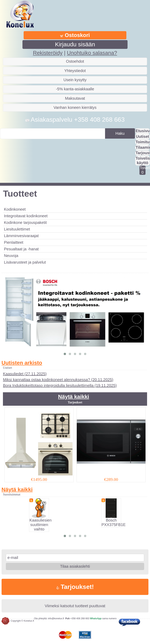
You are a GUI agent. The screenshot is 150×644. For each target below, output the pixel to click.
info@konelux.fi (56, 618)
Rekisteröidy (48, 53)
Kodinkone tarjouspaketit (25, 223)
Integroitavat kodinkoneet (26, 216)
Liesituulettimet (17, 229)
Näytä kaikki (74, 397)
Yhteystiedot (75, 71)
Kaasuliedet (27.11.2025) (25, 374)
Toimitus (143, 142)
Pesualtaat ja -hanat (21, 249)
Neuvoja (11, 256)
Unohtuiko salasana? (92, 53)
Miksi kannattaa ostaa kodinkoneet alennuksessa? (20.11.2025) (58, 380)
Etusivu (143, 131)
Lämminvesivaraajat (21, 236)
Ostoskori (75, 35)
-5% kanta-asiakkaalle (75, 89)
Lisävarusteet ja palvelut (25, 262)
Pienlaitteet (14, 242)
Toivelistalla (142, 170)
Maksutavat (75, 98)
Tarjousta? (143, 153)
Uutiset (143, 136)
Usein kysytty (75, 80)
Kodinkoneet (15, 209)
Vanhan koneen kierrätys (75, 107)
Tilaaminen (143, 147)
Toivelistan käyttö (143, 161)
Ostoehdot (75, 61)
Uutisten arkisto (22, 363)
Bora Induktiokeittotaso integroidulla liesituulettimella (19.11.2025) (60, 385)
